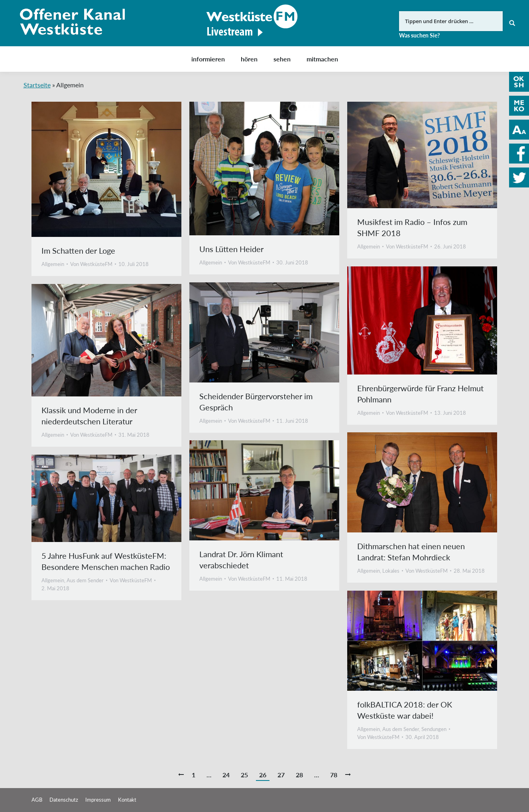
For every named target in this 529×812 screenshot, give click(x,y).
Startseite (37, 85)
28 (299, 775)
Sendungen (434, 729)
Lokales (391, 571)
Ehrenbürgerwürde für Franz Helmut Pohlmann (420, 394)
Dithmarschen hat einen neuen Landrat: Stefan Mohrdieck (411, 552)
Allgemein (53, 264)
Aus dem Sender (85, 580)
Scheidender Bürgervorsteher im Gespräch (256, 402)
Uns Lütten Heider (231, 249)
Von (91, 264)
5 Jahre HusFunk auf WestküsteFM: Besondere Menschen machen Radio (106, 561)
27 (281, 775)
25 (244, 775)
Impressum (98, 800)
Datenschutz (64, 800)
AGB (37, 800)
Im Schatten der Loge (78, 250)
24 (226, 775)
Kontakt (127, 800)
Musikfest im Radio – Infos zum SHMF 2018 (412, 227)
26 (263, 775)
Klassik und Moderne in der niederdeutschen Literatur (89, 416)
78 (334, 775)
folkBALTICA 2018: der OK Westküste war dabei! (405, 710)
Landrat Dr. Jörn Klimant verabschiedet (241, 560)
